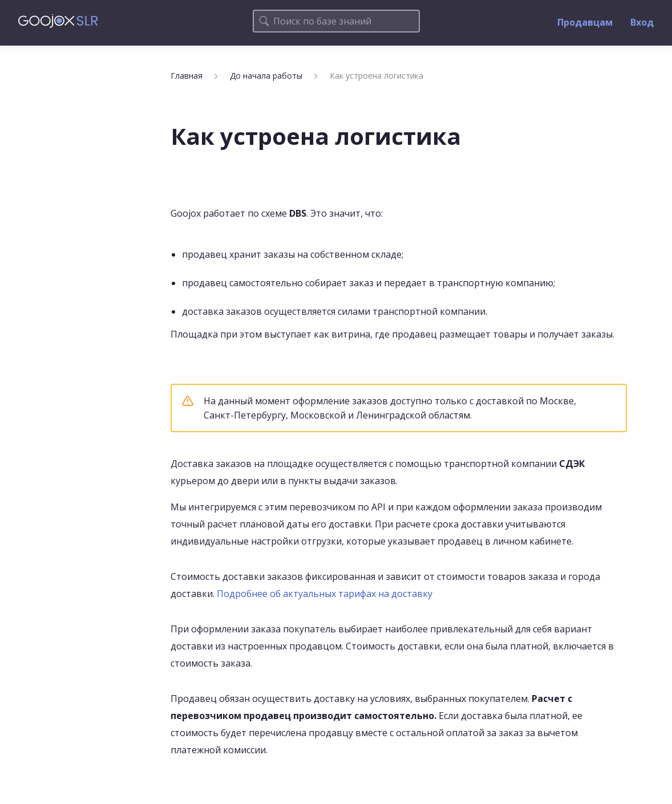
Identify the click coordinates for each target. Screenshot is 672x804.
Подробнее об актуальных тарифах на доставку (325, 594)
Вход (642, 22)
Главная (187, 76)
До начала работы (266, 76)
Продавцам (585, 22)
